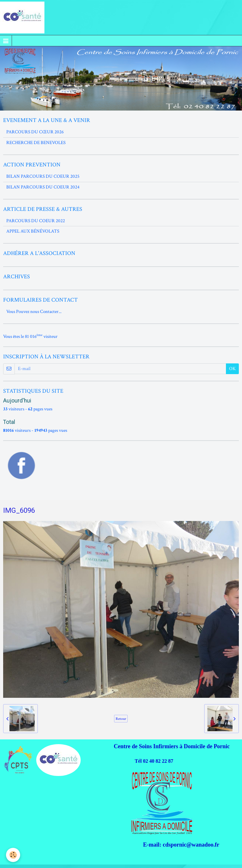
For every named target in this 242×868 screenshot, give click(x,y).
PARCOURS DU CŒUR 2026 (35, 132)
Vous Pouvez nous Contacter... (34, 312)
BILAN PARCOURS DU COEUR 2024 (43, 187)
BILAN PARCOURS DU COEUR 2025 (43, 176)
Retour (121, 719)
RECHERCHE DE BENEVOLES (36, 143)
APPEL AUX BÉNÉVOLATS (33, 231)
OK (232, 369)
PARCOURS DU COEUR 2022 (36, 221)
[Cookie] (13, 855)
